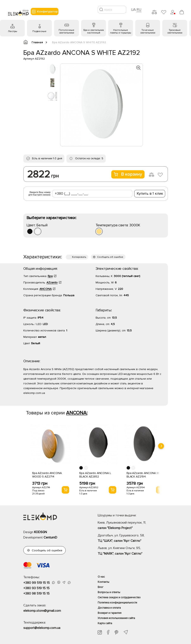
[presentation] (161, 446)
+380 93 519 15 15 (36, 588)
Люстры (12, 31)
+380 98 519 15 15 (36, 594)
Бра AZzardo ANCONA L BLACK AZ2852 (95, 475)
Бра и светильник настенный (94, 31)
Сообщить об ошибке (110, 257)
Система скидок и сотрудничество (119, 597)
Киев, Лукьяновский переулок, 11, (133, 526)
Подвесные (39, 31)
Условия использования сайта (116, 618)
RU (139, 10)
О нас (101, 577)
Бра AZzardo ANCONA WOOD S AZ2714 (47, 475)
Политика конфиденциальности (117, 603)
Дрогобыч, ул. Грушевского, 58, (133, 538)
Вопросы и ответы (109, 592)
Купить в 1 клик (150, 193)
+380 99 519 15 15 (37, 583)
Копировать (79, 257)
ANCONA (46, 289)
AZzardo (52, 282)
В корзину (128, 174)
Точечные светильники (148, 31)
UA (133, 10)
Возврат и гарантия (110, 613)
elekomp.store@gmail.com (42, 611)
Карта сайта (105, 623)
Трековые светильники (175, 31)
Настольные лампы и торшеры (121, 31)
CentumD (50, 537)
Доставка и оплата (109, 608)
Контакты (103, 582)
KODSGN (40, 532)
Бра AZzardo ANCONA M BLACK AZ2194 (143, 475)
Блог (101, 587)
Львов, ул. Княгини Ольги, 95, (133, 551)
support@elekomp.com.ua (42, 628)
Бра (50, 276)
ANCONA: (77, 413)
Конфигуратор (45, 12)
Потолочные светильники (66, 31)
